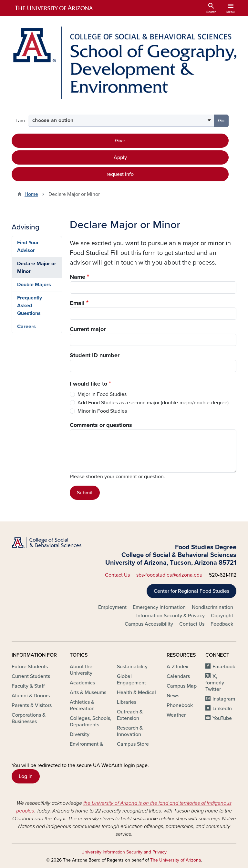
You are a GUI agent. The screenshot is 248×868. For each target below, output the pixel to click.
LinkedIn (222, 709)
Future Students (30, 667)
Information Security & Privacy (170, 616)
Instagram (224, 699)
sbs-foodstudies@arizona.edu (169, 575)
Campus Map (182, 686)
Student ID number (95, 355)
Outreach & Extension (130, 715)
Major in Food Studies (102, 394)
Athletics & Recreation (82, 705)
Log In (26, 776)
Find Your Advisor (28, 247)
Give (120, 141)
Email (77, 303)
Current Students (31, 676)
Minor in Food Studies (102, 411)
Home (31, 194)
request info (120, 174)
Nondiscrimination (212, 607)
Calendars (178, 676)
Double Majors (34, 285)
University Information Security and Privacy (124, 852)
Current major (88, 329)
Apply (120, 157)
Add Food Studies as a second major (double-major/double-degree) (153, 403)
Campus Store (133, 744)
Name (77, 277)
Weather (176, 715)
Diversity (80, 734)
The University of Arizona (176, 860)
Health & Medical (136, 692)
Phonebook (180, 705)
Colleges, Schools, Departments (91, 722)
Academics (82, 683)
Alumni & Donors (31, 696)
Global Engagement (131, 680)
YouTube (222, 718)
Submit (85, 493)
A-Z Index (177, 667)
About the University (81, 670)
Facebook (224, 667)
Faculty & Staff (28, 686)
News (173, 696)
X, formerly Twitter (215, 683)
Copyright (222, 616)
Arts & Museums (88, 692)
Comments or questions (101, 425)
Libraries (127, 702)
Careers (26, 327)
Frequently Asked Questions (30, 306)
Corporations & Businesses (29, 718)
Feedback (222, 624)
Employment (112, 607)
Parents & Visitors (32, 705)
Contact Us (117, 575)
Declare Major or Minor (37, 267)
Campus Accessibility (149, 624)
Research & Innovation (130, 731)
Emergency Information (159, 607)
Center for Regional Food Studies (191, 591)
